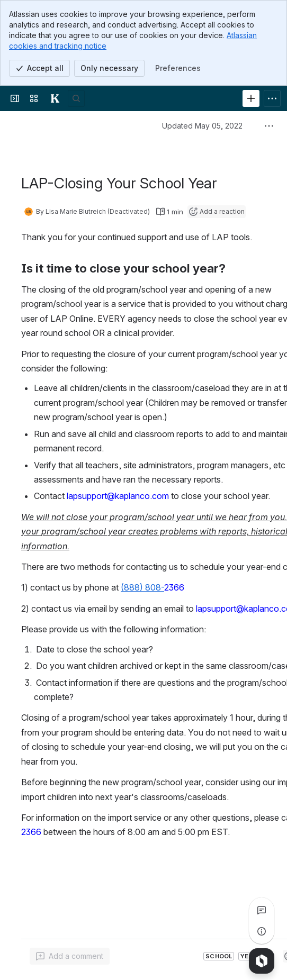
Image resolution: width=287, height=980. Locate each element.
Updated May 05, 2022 (202, 126)
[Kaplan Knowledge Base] (55, 98)
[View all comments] (262, 910)
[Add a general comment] (70, 956)
